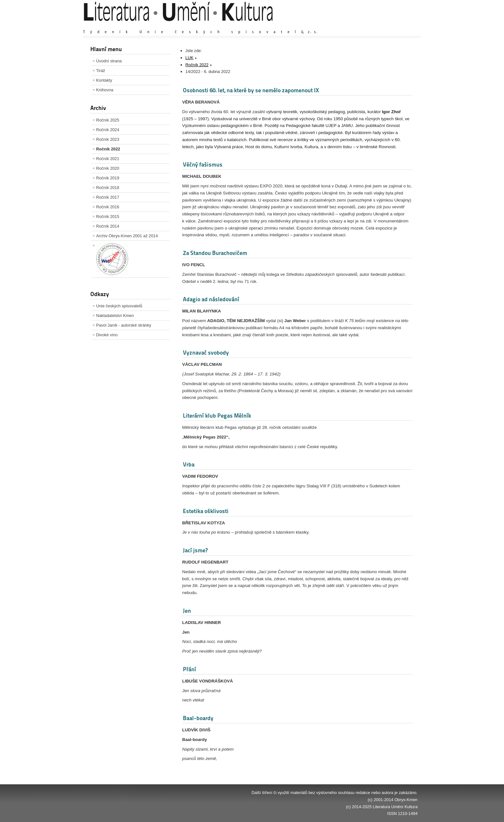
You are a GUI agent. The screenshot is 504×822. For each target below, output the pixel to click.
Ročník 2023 (108, 139)
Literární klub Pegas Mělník (217, 416)
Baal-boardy (198, 718)
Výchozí (379, 26)
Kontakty (104, 80)
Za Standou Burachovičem (215, 253)
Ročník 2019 (108, 178)
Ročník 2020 (108, 168)
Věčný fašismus (203, 164)
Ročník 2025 (108, 120)
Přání (189, 669)
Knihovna (105, 90)
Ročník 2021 (108, 159)
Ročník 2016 (108, 207)
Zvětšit (361, 26)
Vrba (189, 464)
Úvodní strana (109, 61)
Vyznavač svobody (206, 352)
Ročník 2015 (108, 217)
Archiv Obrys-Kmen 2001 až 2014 (127, 236)
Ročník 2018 (108, 188)
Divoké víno (107, 335)
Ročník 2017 (108, 197)
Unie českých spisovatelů (119, 306)
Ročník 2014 (108, 226)
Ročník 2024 (108, 130)
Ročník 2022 (108, 149)
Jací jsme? (195, 550)
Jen (187, 611)
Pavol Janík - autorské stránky (124, 325)
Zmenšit (398, 26)
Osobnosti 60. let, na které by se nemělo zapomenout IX (251, 90)
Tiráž (101, 71)
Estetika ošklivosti (206, 511)
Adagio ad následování (211, 299)
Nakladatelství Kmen (115, 316)
